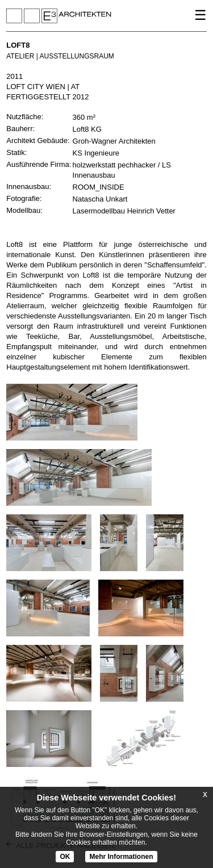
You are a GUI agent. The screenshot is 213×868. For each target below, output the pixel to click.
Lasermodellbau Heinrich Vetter (124, 211)
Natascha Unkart (100, 199)
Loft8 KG (87, 129)
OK (65, 857)
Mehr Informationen (121, 857)
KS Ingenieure (96, 153)
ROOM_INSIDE (99, 187)
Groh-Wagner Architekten (114, 141)
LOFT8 (18, 45)
